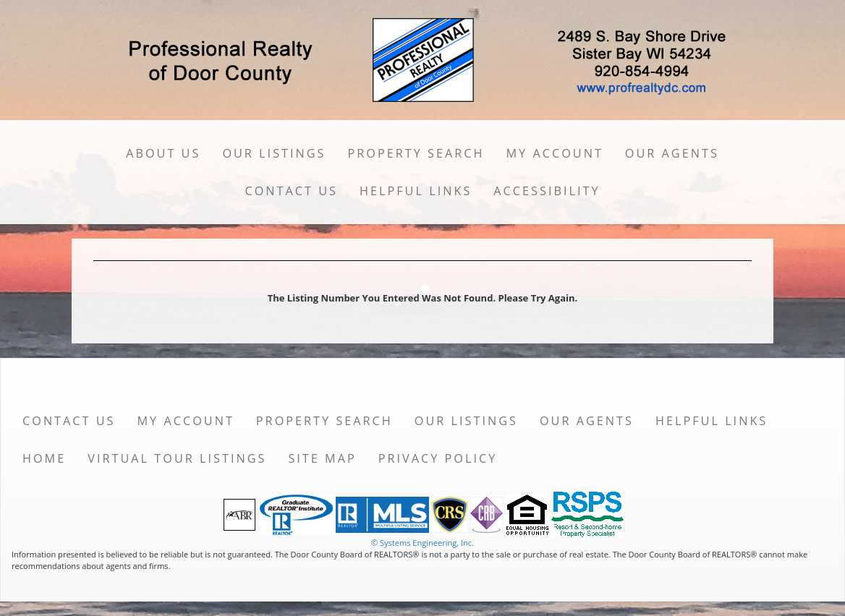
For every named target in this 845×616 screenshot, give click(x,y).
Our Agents (672, 153)
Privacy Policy (438, 458)
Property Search (416, 153)
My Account (555, 153)
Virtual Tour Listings (177, 458)
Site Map (322, 458)
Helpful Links (416, 191)
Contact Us (291, 191)
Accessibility (547, 191)
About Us (163, 153)
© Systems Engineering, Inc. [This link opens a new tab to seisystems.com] (422, 543)
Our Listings (274, 153)
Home (44, 458)
